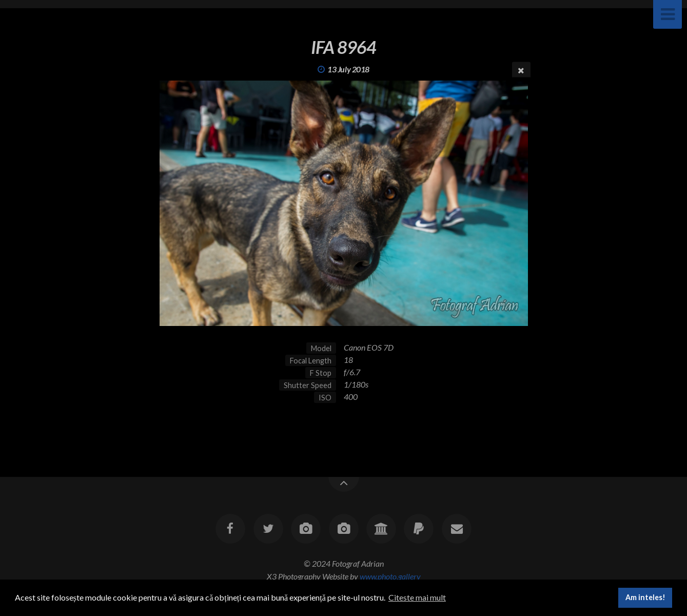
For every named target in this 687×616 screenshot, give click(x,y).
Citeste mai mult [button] (417, 597)
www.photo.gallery (390, 576)
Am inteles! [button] (645, 597)
